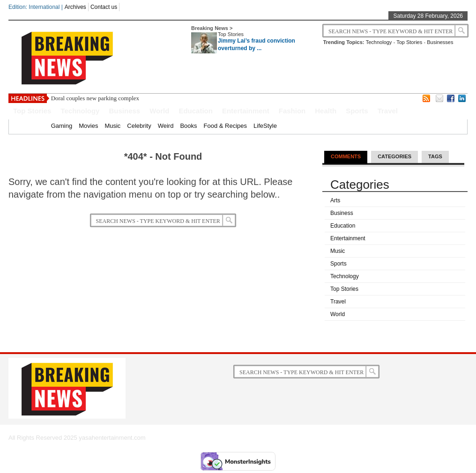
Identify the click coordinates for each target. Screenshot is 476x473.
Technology (379, 42)
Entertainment (246, 111)
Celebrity (139, 126)
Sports (357, 111)
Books (188, 126)
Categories (394, 156)
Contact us (104, 7)
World (159, 111)
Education (196, 111)
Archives (75, 7)
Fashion (292, 111)
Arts (335, 200)
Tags (435, 156)
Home (36, 126)
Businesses (440, 42)
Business (124, 111)
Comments (346, 156)
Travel (388, 111)
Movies (88, 126)
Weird (166, 126)
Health (326, 111)
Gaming (62, 126)
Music (112, 126)
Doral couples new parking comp (92, 98)
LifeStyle (265, 126)
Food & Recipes (226, 126)
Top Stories (231, 34)
